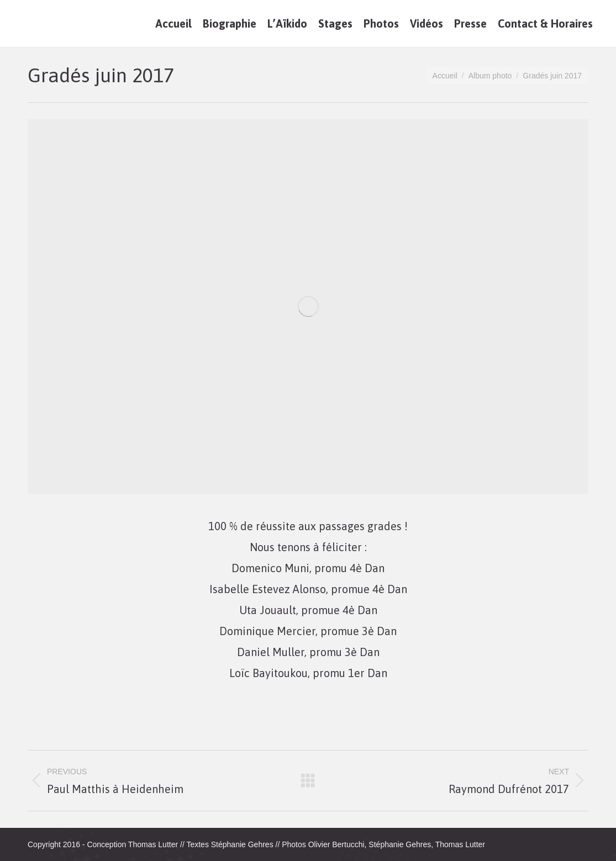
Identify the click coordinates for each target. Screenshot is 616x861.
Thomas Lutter (153, 844)
